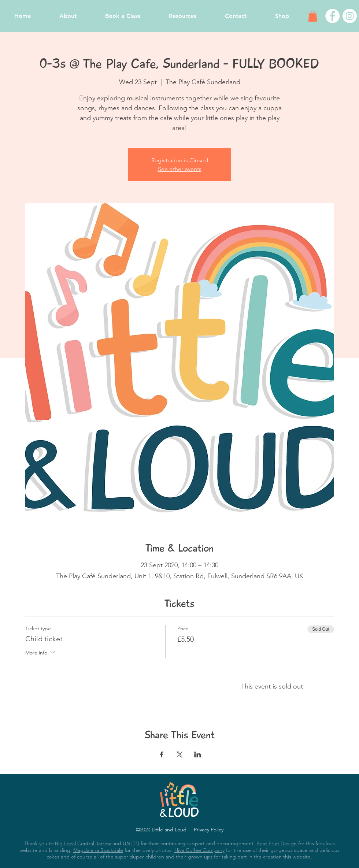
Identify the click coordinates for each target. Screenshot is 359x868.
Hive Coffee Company (199, 850)
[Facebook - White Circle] (332, 16)
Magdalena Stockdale (98, 850)
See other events (180, 169)
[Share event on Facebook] (162, 754)
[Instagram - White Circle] (350, 16)
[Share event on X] (180, 754)
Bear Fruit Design (277, 843)
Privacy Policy (209, 830)
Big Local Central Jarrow (83, 843)
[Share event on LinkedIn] (198, 754)
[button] (313, 16)
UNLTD (131, 843)
